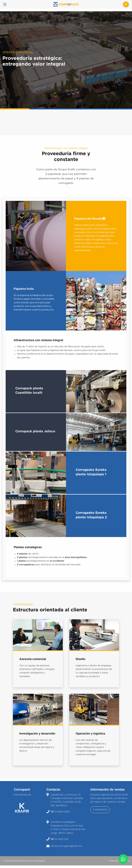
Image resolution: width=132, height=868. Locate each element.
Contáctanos (100, 810)
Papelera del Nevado (90, 219)
